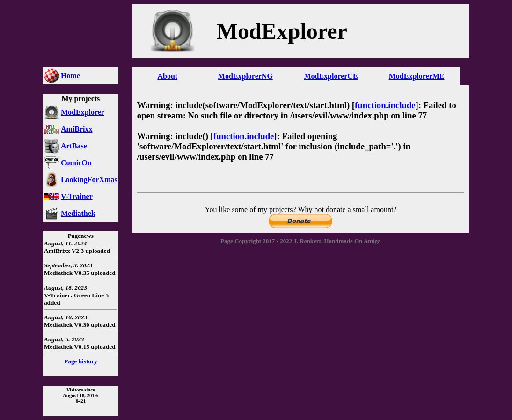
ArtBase (74, 146)
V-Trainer (77, 196)
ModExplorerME (417, 76)
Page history (80, 361)
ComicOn (76, 163)
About (167, 76)
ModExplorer (83, 112)
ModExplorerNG (245, 76)
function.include (385, 105)
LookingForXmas (89, 180)
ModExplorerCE (331, 76)
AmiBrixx (77, 129)
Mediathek (78, 213)
